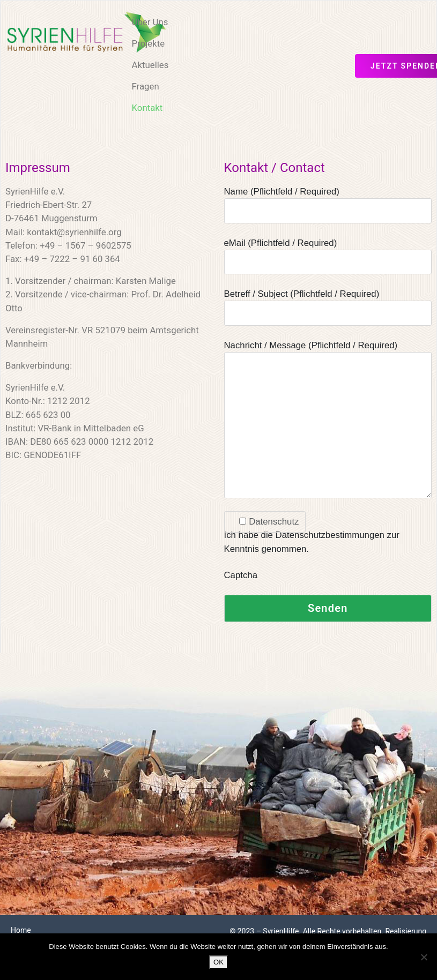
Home (21, 930)
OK (218, 962)
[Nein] (424, 957)
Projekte (149, 43)
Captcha (241, 575)
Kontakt (147, 108)
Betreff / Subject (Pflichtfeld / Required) (328, 304)
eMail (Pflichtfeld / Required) (328, 253)
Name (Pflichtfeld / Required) (328, 201)
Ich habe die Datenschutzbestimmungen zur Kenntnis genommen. (312, 535)
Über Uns (150, 22)
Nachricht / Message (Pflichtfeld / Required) (328, 420)
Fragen (146, 86)
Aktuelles (150, 65)
